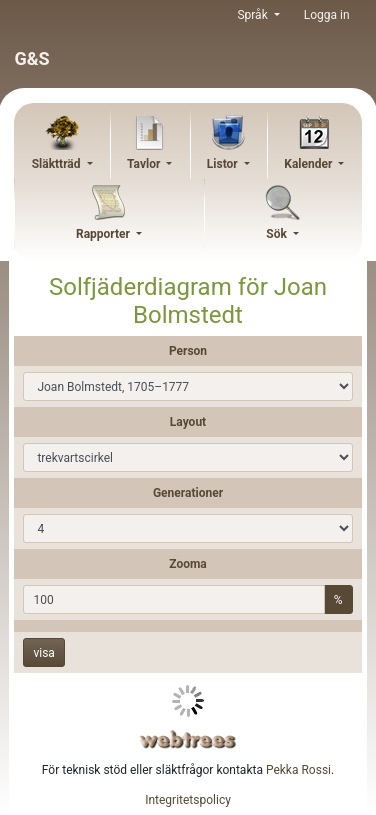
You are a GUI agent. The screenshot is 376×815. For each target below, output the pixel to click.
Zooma (188, 564)
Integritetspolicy (188, 800)
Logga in (327, 15)
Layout (188, 422)
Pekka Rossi (298, 770)
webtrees (188, 739)
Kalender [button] (309, 164)
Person (188, 351)
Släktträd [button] (58, 164)
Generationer (188, 493)
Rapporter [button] (104, 234)
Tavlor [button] (145, 164)
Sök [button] (278, 234)
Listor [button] (224, 164)
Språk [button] (253, 15)
